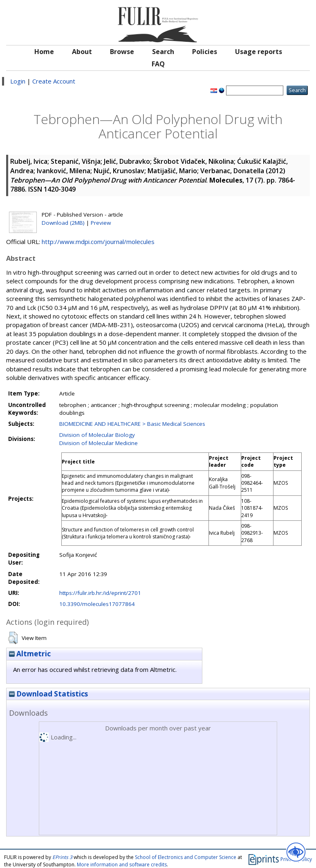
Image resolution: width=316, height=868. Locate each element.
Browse (122, 52)
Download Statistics (48, 694)
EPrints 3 (62, 857)
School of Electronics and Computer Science (186, 857)
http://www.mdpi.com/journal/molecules (98, 242)
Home (44, 52)
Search (163, 52)
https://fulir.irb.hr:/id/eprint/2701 (100, 593)
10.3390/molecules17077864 (97, 604)
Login (18, 81)
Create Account (54, 81)
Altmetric (30, 654)
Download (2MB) (63, 223)
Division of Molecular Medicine (99, 443)
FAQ (158, 64)
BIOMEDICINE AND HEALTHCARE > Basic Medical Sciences (132, 424)
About (82, 52)
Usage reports (259, 52)
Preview (101, 223)
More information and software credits (122, 865)
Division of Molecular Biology (97, 435)
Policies (205, 52)
